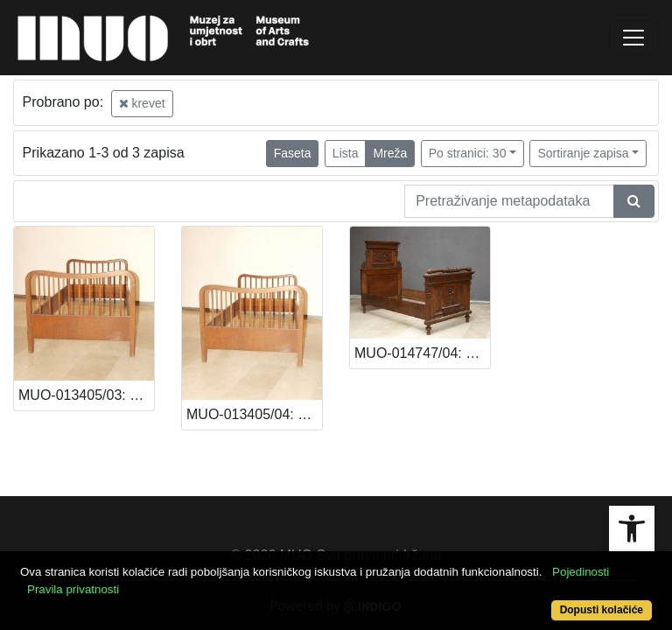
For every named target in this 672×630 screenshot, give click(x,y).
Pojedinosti (581, 572)
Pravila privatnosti (73, 589)
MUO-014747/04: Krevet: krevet (422, 353)
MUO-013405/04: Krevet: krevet (254, 414)
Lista (346, 153)
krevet (142, 103)
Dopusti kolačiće (602, 610)
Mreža (390, 153)
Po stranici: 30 (468, 153)
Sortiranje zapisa (583, 153)
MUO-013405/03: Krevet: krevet (86, 395)
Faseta (293, 153)
